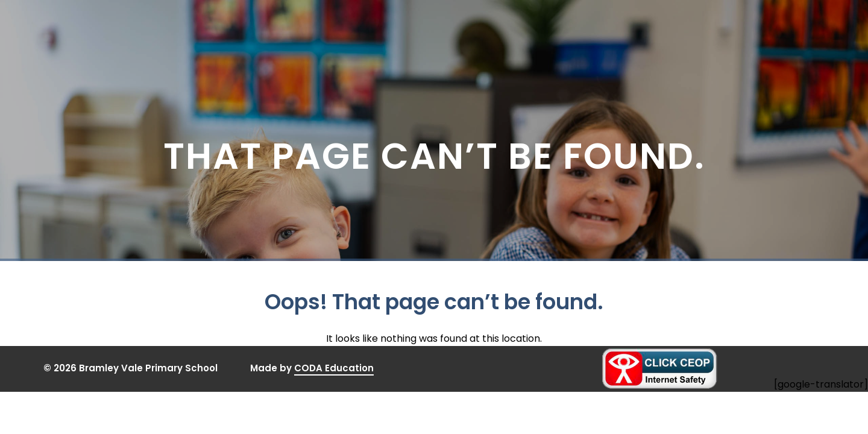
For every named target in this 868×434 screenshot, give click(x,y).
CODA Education (334, 369)
